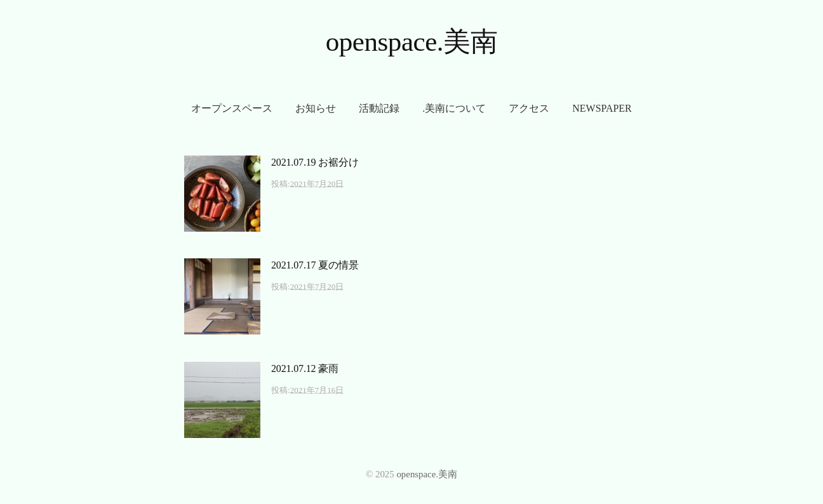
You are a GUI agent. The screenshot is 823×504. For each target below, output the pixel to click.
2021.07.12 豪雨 (305, 368)
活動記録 (379, 108)
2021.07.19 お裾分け (315, 162)
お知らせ (316, 108)
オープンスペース (232, 108)
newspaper (602, 108)
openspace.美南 (412, 42)
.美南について (454, 108)
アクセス (529, 108)
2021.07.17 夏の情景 (315, 265)
